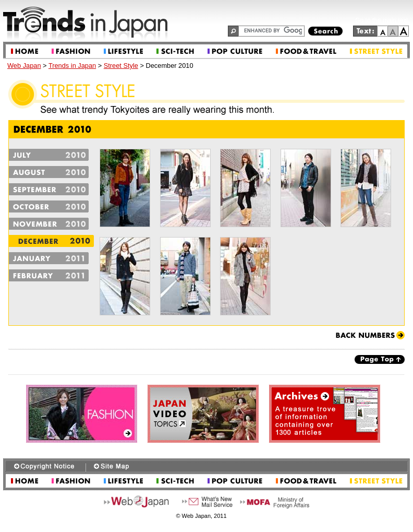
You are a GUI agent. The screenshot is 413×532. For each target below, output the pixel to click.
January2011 (51, 258)
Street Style (376, 51)
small (382, 31)
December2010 (51, 241)
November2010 (51, 224)
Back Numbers (370, 335)
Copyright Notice (46, 466)
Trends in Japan (72, 66)
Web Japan (24, 66)
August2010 (51, 172)
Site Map (111, 466)
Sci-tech (175, 51)
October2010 (51, 206)
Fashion (71, 51)
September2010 (51, 189)
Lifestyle (123, 51)
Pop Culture (235, 51)
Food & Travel (306, 51)
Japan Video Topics (203, 414)
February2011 (51, 275)
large (404, 31)
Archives (325, 414)
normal (393, 31)
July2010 (51, 155)
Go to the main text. (382, 20)
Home (25, 51)
